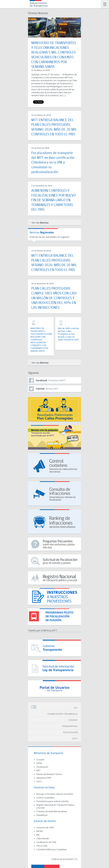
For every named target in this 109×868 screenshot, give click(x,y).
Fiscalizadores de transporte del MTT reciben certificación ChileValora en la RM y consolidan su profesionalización (53, 163)
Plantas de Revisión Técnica (49, 774)
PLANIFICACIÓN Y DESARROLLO (63, 714)
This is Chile (42, 846)
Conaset (40, 760)
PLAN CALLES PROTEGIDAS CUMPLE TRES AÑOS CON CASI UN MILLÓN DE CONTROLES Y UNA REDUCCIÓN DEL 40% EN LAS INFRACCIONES (54, 298)
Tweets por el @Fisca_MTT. (43, 630)
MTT (38, 771)
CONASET (73, 720)
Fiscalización (42, 767)
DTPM (39, 763)
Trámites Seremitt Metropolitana (52, 811)
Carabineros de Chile (46, 842)
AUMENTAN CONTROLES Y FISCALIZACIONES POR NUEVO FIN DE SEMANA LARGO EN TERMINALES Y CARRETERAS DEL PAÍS (54, 200)
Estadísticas (42, 815)
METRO (40, 831)
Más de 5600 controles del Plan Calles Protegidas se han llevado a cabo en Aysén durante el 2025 (68, 334)
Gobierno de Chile (45, 828)
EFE (38, 835)
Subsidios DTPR (44, 778)
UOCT (75, 738)
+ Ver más (40, 223)
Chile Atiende (43, 839)
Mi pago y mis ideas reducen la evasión (55, 794)
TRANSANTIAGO (70, 726)
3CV (76, 708)
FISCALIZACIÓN (70, 732)
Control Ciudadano (45, 798)
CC (76, 859)
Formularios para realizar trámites (53, 801)
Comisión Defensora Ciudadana (52, 849)
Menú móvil (105, 4)
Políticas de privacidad (62, 859)
